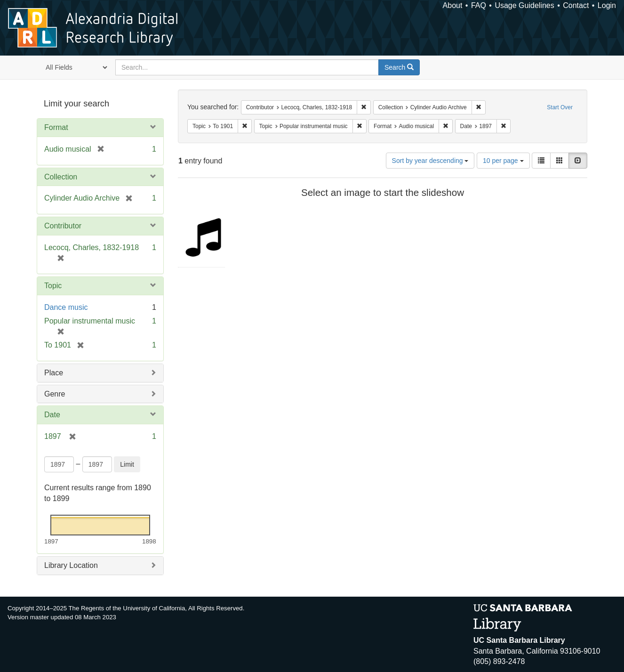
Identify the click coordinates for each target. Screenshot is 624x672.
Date (52, 415)
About (453, 5)
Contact (576, 5)
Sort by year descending (430, 161)
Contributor (63, 226)
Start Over (560, 107)
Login (607, 5)
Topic (53, 286)
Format (56, 127)
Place (54, 373)
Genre (55, 394)
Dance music (66, 307)
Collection (61, 177)
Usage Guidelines (524, 5)
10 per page (503, 161)
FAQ (479, 5)
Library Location (71, 565)
